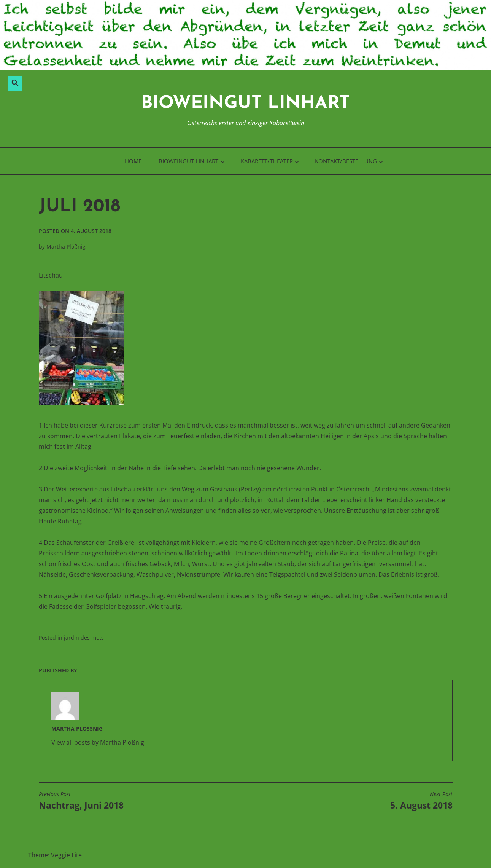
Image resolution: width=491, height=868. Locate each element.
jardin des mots (84, 637)
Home (133, 161)
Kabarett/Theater (267, 161)
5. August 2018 (421, 801)
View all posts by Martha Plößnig (98, 742)
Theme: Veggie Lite (55, 855)
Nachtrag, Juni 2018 (81, 801)
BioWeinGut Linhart (245, 104)
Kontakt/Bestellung (346, 161)
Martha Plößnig (66, 247)
